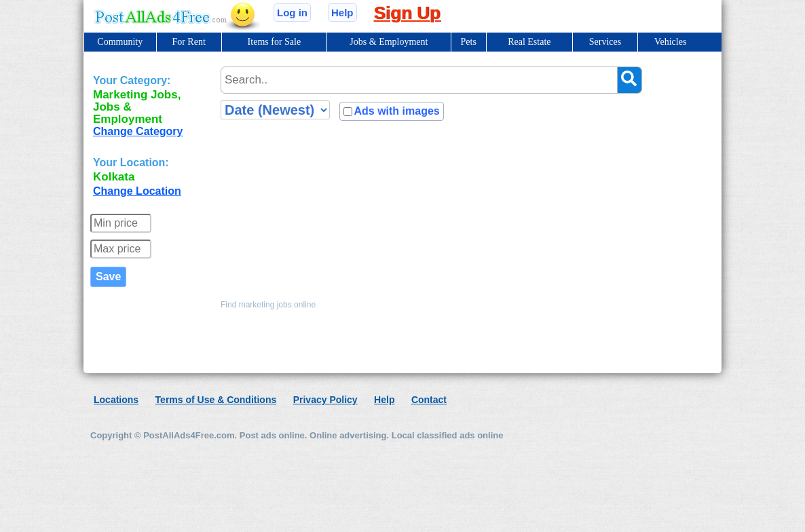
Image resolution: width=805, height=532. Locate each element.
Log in (292, 13)
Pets (469, 42)
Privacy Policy (325, 400)
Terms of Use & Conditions (216, 400)
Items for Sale (275, 42)
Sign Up (407, 13)
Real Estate (529, 42)
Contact (429, 400)
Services (605, 42)
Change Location (137, 191)
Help (342, 13)
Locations (116, 400)
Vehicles (670, 42)
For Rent (188, 42)
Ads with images (396, 111)
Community (120, 42)
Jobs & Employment (389, 42)
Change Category (138, 131)
